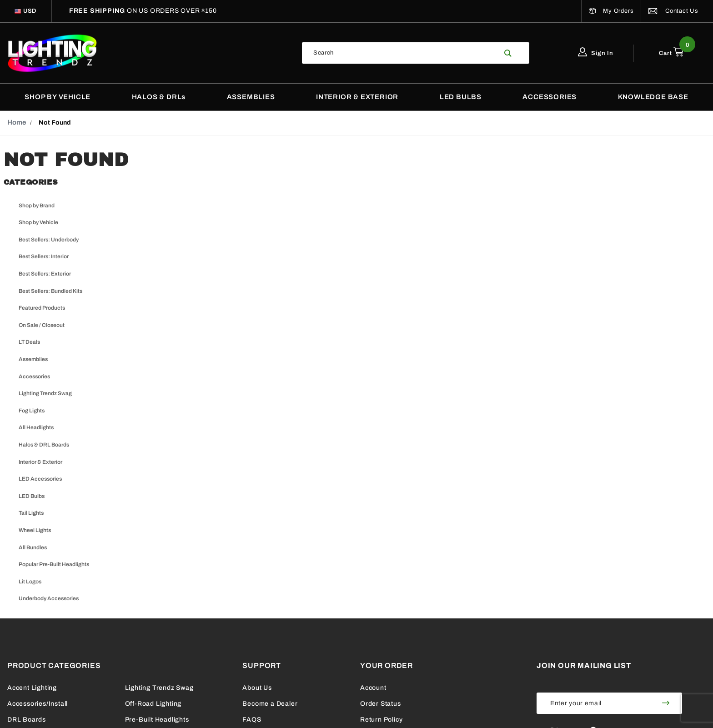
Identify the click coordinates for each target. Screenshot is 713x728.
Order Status (381, 704)
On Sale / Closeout (42, 325)
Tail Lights (31, 513)
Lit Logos (30, 582)
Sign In (596, 53)
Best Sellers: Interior (44, 256)
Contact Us (673, 11)
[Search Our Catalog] (400, 53)
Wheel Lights (35, 530)
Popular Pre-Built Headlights (54, 564)
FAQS (252, 720)
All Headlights (36, 427)
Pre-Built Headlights (157, 720)
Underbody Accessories (49, 598)
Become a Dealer (270, 704)
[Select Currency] (30, 11)
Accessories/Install (38, 704)
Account (373, 688)
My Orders (611, 11)
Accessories (34, 377)
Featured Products (42, 308)
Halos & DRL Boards (44, 445)
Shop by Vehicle (38, 222)
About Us (257, 688)
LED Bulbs (32, 496)
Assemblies (33, 359)
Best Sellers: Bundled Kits (50, 291)
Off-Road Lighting (153, 704)
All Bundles (33, 547)
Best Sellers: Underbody (49, 240)
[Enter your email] (593, 703)
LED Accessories (40, 479)
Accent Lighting (32, 688)
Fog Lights (32, 411)
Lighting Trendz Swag (45, 393)
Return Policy (381, 720)
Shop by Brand (37, 206)
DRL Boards (27, 720)
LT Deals (29, 342)
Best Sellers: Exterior (45, 274)
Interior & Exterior (40, 462)
